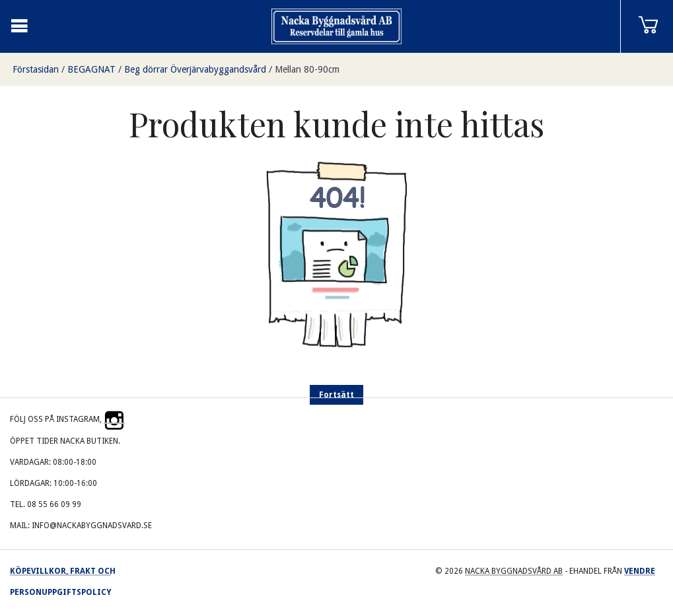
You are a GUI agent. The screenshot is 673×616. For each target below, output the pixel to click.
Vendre (640, 571)
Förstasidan (36, 69)
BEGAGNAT (91, 69)
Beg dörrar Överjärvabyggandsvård (195, 69)
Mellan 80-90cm (307, 69)
